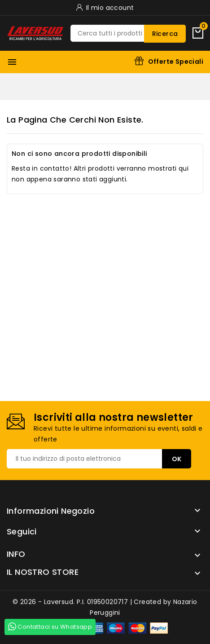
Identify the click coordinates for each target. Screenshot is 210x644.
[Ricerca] (128, 33)
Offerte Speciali (176, 62)
